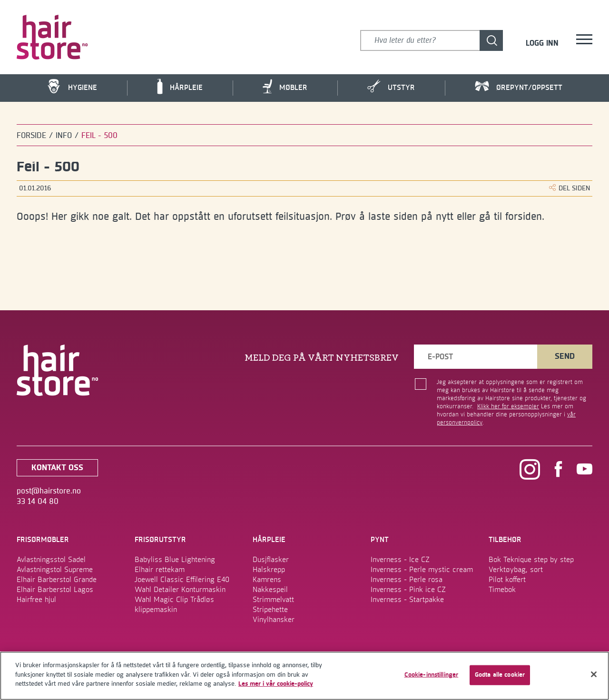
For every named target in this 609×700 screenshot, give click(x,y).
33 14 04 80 (38, 502)
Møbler (285, 86)
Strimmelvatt (273, 600)
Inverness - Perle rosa (407, 580)
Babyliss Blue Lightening (175, 560)
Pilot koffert (507, 580)
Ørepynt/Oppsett (519, 87)
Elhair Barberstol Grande (57, 580)
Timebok (502, 590)
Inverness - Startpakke (407, 600)
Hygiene (72, 86)
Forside (31, 136)
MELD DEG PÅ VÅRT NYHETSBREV (322, 358)
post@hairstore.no (49, 491)
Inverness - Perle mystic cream (422, 570)
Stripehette (270, 610)
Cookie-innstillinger (432, 675)
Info (64, 136)
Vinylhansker (274, 620)
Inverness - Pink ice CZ (408, 590)
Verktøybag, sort (516, 570)
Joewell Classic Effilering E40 (182, 580)
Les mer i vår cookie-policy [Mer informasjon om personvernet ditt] (276, 684)
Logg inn (542, 44)
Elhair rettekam (160, 570)
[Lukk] (594, 674)
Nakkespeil (270, 590)
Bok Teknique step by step (531, 560)
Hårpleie (180, 87)
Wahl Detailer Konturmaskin (180, 590)
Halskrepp (269, 570)
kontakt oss (57, 468)
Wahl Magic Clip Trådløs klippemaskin (174, 605)
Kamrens (267, 580)
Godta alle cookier (500, 675)
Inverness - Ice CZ (400, 560)
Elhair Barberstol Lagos (55, 590)
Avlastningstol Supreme (55, 570)
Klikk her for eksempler (508, 406)
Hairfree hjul (36, 600)
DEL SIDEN (570, 188)
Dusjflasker (271, 560)
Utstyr (391, 86)
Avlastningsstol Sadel (51, 560)
